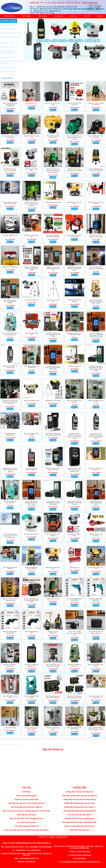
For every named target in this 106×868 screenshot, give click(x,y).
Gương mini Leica (74, 567)
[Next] (18, 745)
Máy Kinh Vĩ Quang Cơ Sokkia (53, 728)
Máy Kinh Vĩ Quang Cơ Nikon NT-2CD (31, 728)
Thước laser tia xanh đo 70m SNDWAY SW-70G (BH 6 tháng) (74, 503)
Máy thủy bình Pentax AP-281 (31, 236)
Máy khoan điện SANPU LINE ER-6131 (96, 600)
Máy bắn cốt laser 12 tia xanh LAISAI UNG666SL (53, 236)
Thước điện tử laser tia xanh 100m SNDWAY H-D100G (10, 301)
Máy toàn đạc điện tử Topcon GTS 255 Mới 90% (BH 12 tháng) (96, 302)
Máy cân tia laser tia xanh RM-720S (10, 568)
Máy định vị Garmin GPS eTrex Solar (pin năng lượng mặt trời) (74, 470)
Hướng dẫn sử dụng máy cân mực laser (79, 803)
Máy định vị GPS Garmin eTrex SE (96, 469)
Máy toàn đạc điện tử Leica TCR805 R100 (32, 367)
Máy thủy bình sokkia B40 (53, 202)
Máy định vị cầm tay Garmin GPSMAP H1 (31, 469)
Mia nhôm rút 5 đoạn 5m (74, 366)
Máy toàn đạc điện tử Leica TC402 (96, 401)
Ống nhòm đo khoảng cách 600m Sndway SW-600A (53, 697)
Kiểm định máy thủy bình (79, 830)
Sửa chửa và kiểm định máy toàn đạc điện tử (79, 796)
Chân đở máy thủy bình (32, 300)
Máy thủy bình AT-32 (32, 103)
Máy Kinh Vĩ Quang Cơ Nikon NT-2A (10, 665)
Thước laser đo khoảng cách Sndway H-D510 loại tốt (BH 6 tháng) (10, 536)
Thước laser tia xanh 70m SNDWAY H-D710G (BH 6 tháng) (74, 268)
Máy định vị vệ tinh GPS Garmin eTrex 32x (53, 469)
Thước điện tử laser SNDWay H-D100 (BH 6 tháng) (96, 503)
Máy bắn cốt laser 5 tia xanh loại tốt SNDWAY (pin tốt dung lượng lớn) (53, 171)
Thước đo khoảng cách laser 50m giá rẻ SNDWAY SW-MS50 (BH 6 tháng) (96, 335)
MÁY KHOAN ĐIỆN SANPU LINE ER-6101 (74, 600)
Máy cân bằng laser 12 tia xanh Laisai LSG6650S (53, 665)
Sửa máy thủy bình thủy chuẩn (26, 799)
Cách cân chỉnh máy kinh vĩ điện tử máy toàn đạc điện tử (26, 830)
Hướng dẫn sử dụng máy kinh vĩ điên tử (79, 807)
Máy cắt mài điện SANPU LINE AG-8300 (10, 632)
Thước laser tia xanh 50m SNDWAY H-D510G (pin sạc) (53, 269)
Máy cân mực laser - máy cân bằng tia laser (26, 819)
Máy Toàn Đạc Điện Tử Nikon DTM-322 (10, 502)
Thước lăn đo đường (10, 728)
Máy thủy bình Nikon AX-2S (32, 401)
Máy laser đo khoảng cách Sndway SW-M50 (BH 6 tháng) (32, 268)
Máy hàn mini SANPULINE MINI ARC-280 (74, 728)
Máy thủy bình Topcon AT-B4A (74, 203)
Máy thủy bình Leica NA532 (53, 401)
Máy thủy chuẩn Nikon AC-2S (10, 236)
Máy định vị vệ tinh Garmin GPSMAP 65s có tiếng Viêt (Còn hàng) (10, 402)
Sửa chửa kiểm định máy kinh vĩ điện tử (26, 807)
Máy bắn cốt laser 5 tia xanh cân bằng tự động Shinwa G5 (31, 204)
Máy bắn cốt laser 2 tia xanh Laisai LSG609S (10, 170)
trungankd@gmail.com (29, 858)
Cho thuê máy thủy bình (26, 822)
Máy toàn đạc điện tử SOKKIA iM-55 (10, 434)
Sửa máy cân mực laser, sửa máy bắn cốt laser (26, 803)
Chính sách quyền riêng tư (26, 796)
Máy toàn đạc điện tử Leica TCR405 (32, 434)
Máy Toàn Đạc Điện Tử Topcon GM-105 (32, 568)
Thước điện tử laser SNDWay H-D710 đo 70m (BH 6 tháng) (31, 503)
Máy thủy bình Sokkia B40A (32, 170)
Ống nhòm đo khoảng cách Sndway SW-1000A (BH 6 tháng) (31, 600)
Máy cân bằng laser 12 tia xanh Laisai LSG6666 (10, 203)
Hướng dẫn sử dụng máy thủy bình (80, 792)
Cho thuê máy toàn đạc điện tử (79, 815)
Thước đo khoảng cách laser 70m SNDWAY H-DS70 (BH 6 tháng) (53, 368)
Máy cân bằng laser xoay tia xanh (53, 535)
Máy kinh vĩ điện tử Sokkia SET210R (32, 697)
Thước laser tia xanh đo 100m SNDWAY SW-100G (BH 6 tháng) (53, 503)
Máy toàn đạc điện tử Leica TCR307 (96, 665)
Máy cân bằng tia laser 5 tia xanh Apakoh (10, 137)
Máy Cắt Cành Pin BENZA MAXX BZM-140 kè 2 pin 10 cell (96, 729)
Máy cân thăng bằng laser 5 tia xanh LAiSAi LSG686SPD (10, 104)
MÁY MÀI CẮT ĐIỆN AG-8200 (32, 632)
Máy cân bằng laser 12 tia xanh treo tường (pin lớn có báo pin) (74, 137)
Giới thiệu (26, 792)
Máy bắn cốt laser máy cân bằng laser (79, 819)
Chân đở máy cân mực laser (53, 301)
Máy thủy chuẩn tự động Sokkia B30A (96, 697)
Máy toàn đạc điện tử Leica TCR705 (74, 401)
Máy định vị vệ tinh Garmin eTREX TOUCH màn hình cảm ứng (10, 470)
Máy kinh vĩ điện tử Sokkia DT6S (10, 697)
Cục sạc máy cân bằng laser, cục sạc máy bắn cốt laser (74, 633)
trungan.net (30, 862)
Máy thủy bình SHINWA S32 (10, 267)
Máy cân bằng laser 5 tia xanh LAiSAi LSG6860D (96, 170)
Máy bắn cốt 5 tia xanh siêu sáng (32, 137)
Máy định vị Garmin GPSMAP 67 (53, 632)
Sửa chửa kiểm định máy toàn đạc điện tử (79, 811)
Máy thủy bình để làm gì (26, 815)
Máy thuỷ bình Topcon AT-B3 (96, 568)
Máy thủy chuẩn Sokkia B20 (32, 334)
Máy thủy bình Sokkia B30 (32, 534)
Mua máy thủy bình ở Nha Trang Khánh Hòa (79, 822)
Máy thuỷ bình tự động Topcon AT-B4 (53, 137)
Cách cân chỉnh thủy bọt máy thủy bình (79, 826)
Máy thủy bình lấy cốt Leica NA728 (96, 203)
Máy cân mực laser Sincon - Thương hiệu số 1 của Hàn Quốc (26, 811)
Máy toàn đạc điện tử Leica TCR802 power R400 (74, 334)
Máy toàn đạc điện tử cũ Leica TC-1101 (74, 665)
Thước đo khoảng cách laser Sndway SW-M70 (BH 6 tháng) (53, 335)
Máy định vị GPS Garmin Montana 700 (32, 665)
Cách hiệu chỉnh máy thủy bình (26, 826)
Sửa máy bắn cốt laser (53, 599)
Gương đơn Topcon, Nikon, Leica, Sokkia (74, 236)
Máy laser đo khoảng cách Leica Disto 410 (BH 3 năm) (53, 434)
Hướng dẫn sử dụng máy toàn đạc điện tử (80, 799)
